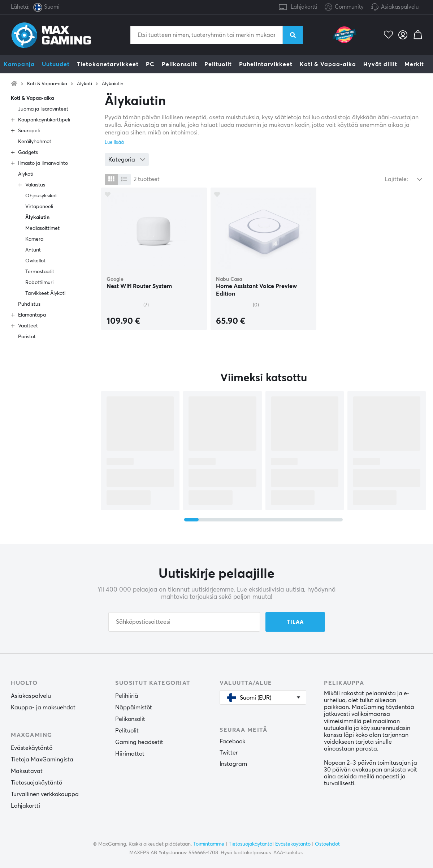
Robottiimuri (39, 283)
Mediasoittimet (42, 228)
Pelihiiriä (127, 696)
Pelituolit (218, 64)
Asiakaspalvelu (400, 7)
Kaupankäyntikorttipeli (44, 120)
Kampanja (19, 64)
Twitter (229, 753)
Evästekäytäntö (32, 748)
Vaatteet (28, 326)
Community (344, 7)
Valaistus (35, 185)
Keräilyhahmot (35, 142)
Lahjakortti (304, 7)
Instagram (233, 764)
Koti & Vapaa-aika (328, 64)
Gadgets (28, 152)
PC (150, 64)
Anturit (33, 250)
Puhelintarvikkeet (266, 64)
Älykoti (85, 84)
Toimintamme (209, 844)
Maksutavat (27, 771)
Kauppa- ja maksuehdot (43, 708)
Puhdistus (29, 304)
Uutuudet (56, 64)
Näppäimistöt (134, 708)
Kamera (34, 239)
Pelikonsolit (179, 64)
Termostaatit (40, 272)
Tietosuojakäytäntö (36, 783)
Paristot (27, 337)
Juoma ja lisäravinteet (43, 109)
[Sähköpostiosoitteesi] (184, 622)
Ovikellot (35, 261)
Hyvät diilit (380, 64)
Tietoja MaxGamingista (42, 760)
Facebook (232, 742)
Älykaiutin (112, 84)
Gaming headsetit (139, 742)
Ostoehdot (327, 844)
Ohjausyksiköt (41, 196)
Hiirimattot (130, 754)
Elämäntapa (32, 315)
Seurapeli (29, 131)
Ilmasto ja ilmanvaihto (43, 163)
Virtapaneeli (39, 207)
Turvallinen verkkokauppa (45, 794)
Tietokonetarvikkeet (108, 64)
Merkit (414, 64)
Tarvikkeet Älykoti (45, 293)
